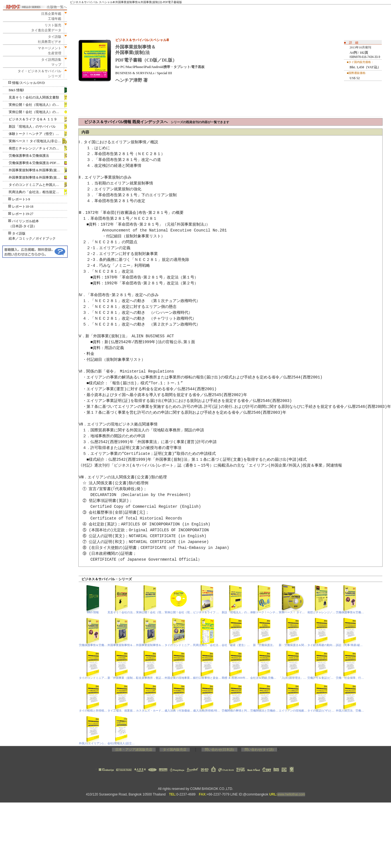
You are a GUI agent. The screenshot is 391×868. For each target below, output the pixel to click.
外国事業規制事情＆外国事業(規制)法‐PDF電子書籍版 (38, 177)
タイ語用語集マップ (50, 62)
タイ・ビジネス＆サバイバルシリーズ (38, 74)
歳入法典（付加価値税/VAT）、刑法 (179, 711)
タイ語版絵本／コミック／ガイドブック (32, 236)
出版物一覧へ (57, 7)
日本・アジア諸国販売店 (134, 750)
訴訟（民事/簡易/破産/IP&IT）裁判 (350, 645)
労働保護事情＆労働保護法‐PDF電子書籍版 (38, 163)
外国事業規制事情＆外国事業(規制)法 (37, 170)
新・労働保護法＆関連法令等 (293, 645)
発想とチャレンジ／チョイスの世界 (36, 148)
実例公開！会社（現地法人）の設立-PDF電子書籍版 (179, 612)
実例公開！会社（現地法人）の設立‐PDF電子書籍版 (38, 112)
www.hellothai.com (291, 794)
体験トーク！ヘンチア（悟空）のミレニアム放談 (38, 134)
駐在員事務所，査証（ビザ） (150, 678)
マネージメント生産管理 (48, 51)
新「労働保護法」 (264, 645)
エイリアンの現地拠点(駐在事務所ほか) (293, 711)
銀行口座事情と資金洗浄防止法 (207, 678)
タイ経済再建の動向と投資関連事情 (321, 645)
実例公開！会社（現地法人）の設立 (36, 105)
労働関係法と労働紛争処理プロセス (264, 711)
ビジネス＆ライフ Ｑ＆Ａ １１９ (33, 119)
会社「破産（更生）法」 (236, 645)
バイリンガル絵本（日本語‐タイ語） (24, 224)
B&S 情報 (93, 612)
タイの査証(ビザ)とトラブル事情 (321, 711)
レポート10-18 (21, 207)
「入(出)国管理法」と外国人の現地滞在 (293, 678)
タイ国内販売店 (175, 750)
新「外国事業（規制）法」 (122, 678)
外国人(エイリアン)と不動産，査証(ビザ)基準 (93, 743)
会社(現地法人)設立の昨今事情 (122, 743)
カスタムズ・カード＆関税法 (150, 711)
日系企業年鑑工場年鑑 (50, 16)
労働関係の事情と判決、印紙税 (236, 711)
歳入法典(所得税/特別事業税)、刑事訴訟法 (207, 711)
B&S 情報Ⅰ (16, 90)
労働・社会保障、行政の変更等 (350, 678)
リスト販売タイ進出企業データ (46, 28)
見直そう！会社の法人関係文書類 (34, 97)
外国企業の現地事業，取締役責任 (179, 678)
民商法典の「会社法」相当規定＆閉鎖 (37, 192)
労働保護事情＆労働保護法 (29, 156)
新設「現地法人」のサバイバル (32, 127)
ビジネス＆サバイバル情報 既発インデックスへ (157, 122)
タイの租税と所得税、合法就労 (93, 711)
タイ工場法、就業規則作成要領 (122, 711)
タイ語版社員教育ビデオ (50, 39)
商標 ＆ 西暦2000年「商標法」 (236, 678)
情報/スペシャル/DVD (27, 83)
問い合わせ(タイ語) (259, 750)
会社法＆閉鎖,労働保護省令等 (264, 678)
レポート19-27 (21, 214)
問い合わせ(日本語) (219, 750)
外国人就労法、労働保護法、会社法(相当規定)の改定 (350, 711)
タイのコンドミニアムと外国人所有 (36, 185)
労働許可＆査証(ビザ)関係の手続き (321, 678)
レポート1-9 (19, 199)
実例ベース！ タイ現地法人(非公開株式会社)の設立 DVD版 (38, 141)
